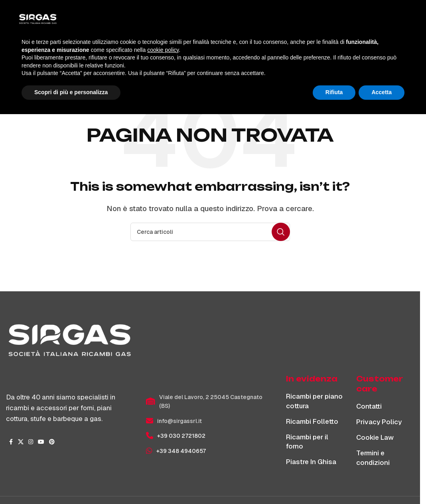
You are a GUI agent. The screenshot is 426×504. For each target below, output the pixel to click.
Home (189, 74)
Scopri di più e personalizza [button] (71, 482)
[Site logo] (64, 20)
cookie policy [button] (163, 440)
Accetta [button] (382, 482)
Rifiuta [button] (334, 482)
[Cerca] (373, 21)
